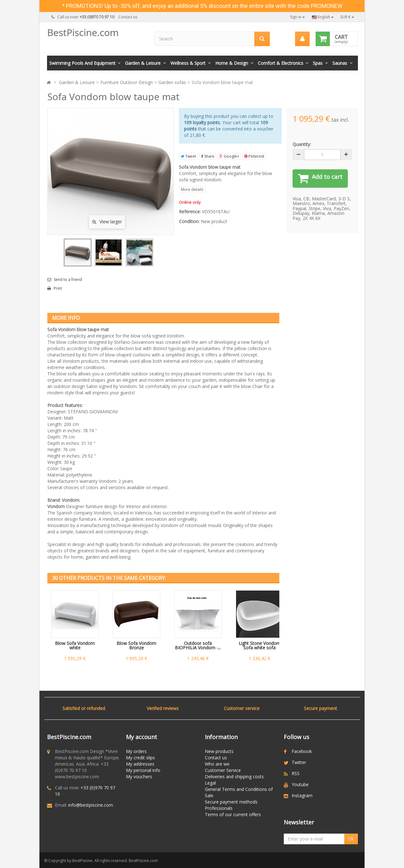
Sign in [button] (297, 17)
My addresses (140, 764)
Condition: (189, 221)
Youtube (300, 784)
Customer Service (223, 770)
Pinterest (254, 156)
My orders (136, 751)
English (323, 17)
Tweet (188, 156)
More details (192, 189)
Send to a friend (68, 280)
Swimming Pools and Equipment (82, 63)
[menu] (302, 39)
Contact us (128, 17)
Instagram (302, 795)
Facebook (302, 751)
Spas (318, 63)
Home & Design (232, 63)
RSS (296, 773)
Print (58, 288)
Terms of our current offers (233, 814)
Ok (351, 839)
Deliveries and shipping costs (234, 777)
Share (208, 156)
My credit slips (140, 758)
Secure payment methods (231, 802)
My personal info (143, 770)
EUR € (347, 17)
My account (142, 737)
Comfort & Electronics (281, 63)
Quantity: (302, 144)
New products (219, 751)
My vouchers (139, 777)
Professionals (219, 808)
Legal (210, 783)
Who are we (217, 764)
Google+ (229, 156)
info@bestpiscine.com (91, 805)
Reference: (190, 212)
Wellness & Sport (188, 63)
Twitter (299, 762)
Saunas (340, 63)
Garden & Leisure (143, 63)
